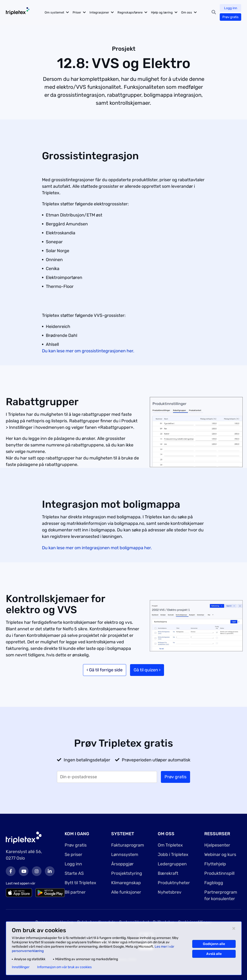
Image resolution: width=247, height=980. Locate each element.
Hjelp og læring (165, 12)
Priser (80, 12)
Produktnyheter (174, 883)
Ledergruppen (172, 864)
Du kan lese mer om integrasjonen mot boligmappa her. (97, 548)
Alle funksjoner (126, 892)
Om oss (190, 12)
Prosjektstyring (127, 873)
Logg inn (230, 8)
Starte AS (74, 873)
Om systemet (58, 12)
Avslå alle (214, 954)
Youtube (24, 871)
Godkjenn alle (214, 944)
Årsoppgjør (122, 864)
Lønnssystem (125, 855)
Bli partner (75, 892)
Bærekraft (168, 873)
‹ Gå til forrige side (105, 670)
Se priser (73, 855)
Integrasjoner (103, 12)
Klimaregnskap (126, 883)
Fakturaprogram (128, 845)
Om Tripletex (170, 845)
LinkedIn (50, 871)
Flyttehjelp (215, 864)
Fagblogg (214, 883)
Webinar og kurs (220, 855)
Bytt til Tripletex (80, 883)
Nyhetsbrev (170, 892)
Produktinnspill (219, 873)
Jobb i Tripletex (173, 855)
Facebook (11, 871)
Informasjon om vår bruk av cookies (64, 967)
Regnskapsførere (133, 12)
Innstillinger (21, 967)
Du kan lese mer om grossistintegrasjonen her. (88, 351)
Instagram (37, 871)
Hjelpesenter (217, 845)
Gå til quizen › (147, 670)
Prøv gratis (230, 17)
